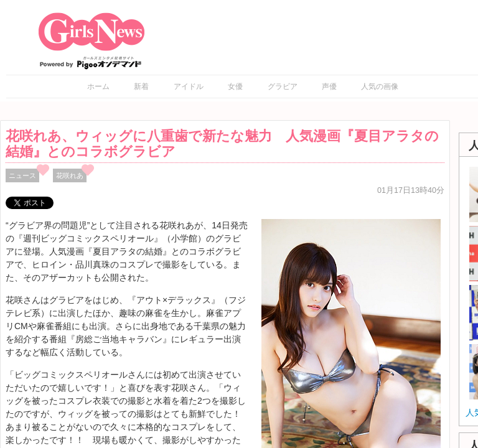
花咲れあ (70, 175)
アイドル (189, 86)
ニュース (22, 175)
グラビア (283, 86)
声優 (329, 86)
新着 (141, 86)
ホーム (98, 86)
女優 (235, 86)
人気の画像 (380, 86)
